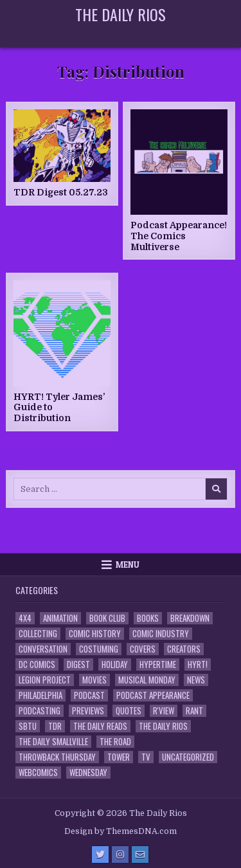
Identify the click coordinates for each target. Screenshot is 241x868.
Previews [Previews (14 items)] (88, 711)
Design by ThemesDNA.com (121, 831)
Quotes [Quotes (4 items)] (129, 711)
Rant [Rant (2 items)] (194, 711)
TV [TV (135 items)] (146, 757)
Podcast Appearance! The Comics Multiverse (179, 236)
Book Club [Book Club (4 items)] (107, 618)
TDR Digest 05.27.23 (61, 192)
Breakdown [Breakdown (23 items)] (190, 618)
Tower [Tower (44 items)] (119, 757)
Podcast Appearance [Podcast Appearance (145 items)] (153, 695)
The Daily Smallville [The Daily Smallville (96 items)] (53, 742)
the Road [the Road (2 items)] (115, 742)
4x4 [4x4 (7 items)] (25, 618)
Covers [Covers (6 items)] (143, 649)
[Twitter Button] (100, 854)
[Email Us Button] (140, 854)
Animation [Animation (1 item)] (60, 618)
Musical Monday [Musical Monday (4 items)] (147, 680)
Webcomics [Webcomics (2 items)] (38, 773)
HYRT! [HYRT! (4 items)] (198, 665)
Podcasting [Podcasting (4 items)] (40, 711)
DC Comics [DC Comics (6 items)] (37, 665)
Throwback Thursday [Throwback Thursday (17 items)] (57, 757)
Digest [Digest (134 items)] (78, 665)
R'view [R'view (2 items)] (164, 711)
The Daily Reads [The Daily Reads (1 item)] (100, 726)
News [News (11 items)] (196, 680)
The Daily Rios (121, 14)
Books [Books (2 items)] (148, 618)
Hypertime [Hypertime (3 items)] (158, 665)
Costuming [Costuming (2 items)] (99, 649)
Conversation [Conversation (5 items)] (43, 649)
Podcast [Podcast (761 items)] (89, 695)
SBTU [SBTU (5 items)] (28, 726)
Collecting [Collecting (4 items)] (38, 634)
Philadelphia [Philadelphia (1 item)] (40, 695)
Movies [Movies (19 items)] (94, 680)
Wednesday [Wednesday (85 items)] (88, 773)
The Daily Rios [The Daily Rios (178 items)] (163, 726)
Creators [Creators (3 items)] (184, 649)
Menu (128, 565)
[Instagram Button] (120, 854)
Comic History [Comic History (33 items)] (95, 634)
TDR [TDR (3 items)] (55, 726)
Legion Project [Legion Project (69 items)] (45, 680)
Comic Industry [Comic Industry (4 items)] (161, 634)
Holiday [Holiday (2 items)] (115, 665)
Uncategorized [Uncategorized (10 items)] (188, 757)
